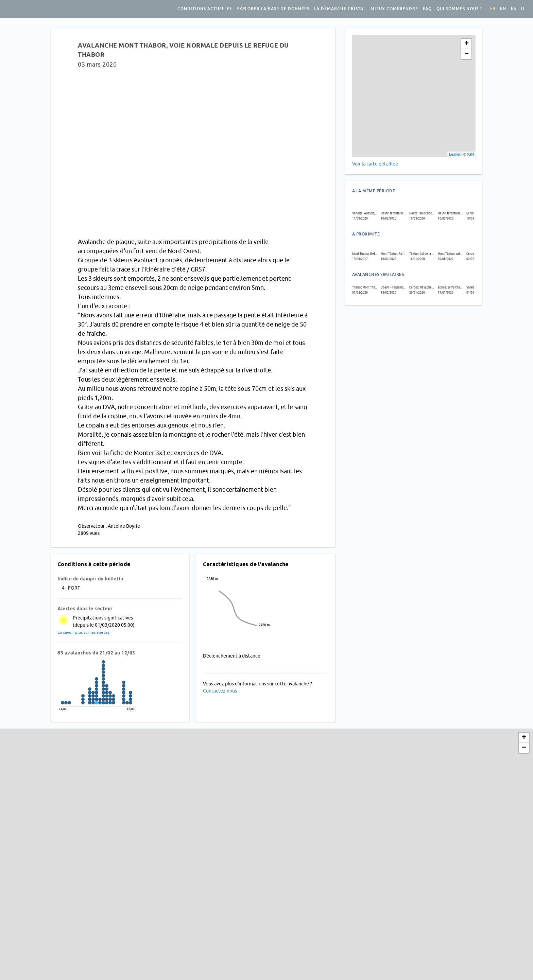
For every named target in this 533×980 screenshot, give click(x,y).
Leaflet (455, 154)
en (503, 8)
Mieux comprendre (394, 9)
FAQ (427, 9)
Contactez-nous (220, 691)
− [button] (467, 54)
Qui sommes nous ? (459, 9)
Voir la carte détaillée (375, 164)
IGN (470, 154)
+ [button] (467, 44)
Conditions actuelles (205, 9)
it (523, 8)
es (513, 8)
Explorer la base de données (273, 9)
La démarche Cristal (340, 9)
